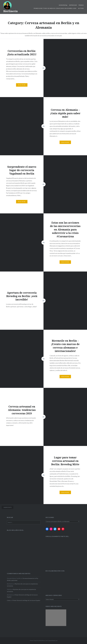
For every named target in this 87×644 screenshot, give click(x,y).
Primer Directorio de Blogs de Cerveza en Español (26, 600)
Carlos (9, 600)
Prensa (81, 5)
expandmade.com (53, 641)
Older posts (8, 507)
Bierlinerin (11, 11)
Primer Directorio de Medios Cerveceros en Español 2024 (55, 8)
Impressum (73, 5)
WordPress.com (43, 641)
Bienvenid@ (63, 5)
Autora (81, 8)
